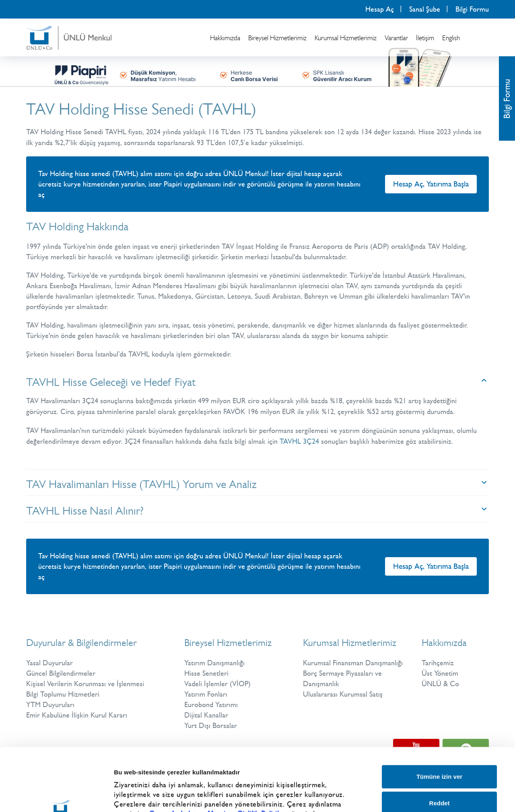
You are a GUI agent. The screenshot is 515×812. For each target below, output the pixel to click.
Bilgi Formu (472, 9)
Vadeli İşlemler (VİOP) (217, 684)
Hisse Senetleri (206, 673)
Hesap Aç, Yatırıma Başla (431, 184)
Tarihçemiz (438, 663)
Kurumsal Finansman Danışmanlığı (353, 663)
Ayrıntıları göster (423, 788)
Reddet (440, 744)
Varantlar (396, 38)
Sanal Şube (425, 9)
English (451, 38)
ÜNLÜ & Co (440, 684)
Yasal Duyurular (49, 663)
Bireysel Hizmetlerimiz (277, 38)
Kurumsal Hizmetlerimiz (346, 38)
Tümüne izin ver (439, 718)
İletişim (425, 38)
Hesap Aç (380, 9)
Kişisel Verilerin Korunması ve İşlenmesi (85, 684)
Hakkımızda (225, 38)
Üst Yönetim (440, 673)
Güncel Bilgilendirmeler (61, 673)
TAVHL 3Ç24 (299, 441)
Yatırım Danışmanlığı (214, 663)
